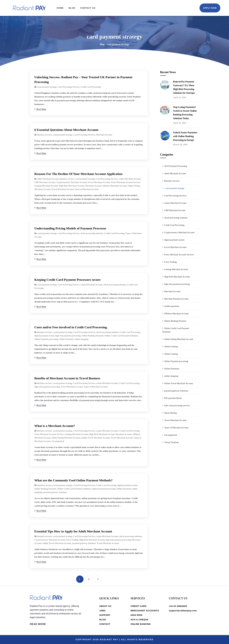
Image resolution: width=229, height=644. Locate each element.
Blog (102, 44)
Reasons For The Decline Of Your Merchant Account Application (78, 174)
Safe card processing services (177, 405)
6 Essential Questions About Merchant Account (66, 130)
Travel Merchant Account (63, 189)
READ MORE (38, 624)
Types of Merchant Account (87, 189)
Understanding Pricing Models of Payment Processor (70, 228)
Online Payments (66, 339)
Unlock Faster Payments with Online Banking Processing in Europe (185, 136)
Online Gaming (171, 347)
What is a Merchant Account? (55, 426)
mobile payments (172, 306)
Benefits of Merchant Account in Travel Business (67, 378)
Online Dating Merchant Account (66, 438)
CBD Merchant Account (45, 182)
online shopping (82, 339)
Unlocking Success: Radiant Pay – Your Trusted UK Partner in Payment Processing (83, 80)
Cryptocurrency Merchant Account (72, 182)
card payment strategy (47, 87)
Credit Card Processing (91, 87)
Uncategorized (58, 441)
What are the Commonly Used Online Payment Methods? (73, 480)
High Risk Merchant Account (72, 186)
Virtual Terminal (171, 442)
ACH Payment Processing (176, 166)
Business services (45, 135)
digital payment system (44, 336)
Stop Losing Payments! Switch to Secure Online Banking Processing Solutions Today (185, 113)
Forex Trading (72, 540)
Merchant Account (104, 135)
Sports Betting (171, 413)
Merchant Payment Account (176, 299)
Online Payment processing (46, 339)
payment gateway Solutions (55, 492)
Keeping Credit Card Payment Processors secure (68, 280)
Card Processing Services (68, 87)
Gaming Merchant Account (46, 186)
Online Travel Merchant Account (96, 438)
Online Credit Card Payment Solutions (121, 336)
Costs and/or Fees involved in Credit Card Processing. (71, 327)
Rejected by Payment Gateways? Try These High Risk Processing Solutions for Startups (184, 87)
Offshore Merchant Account (114, 186)
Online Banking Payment (93, 336)
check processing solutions (92, 233)
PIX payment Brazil (173, 398)
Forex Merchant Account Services (126, 182)
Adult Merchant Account (48, 179)
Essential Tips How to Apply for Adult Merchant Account (73, 531)
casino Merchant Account (130, 179)
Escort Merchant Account (99, 182)
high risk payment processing (68, 336)
